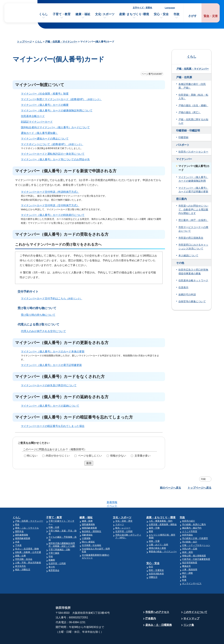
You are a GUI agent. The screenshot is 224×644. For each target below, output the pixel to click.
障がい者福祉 (88, 529)
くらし (43, 14)
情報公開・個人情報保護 (194, 543)
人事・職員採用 (190, 557)
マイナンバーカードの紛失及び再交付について (49, 385)
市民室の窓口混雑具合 (191, 238)
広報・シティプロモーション (196, 532)
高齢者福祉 (87, 522)
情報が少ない (118, 456)
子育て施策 (54, 540)
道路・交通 (154, 528)
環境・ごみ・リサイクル (27, 515)
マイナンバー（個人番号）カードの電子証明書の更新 (193, 190)
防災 (151, 554)
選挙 (184, 564)
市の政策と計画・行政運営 (195, 525)
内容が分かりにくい (58, 456)
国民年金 (19, 518)
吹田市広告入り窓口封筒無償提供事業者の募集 (193, 272)
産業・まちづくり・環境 (161, 505)
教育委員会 (54, 557)
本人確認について (188, 256)
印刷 (203, 479)
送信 (89, 463)
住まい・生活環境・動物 (27, 536)
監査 (184, 567)
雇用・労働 (154, 515)
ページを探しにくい (90, 456)
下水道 (18, 532)
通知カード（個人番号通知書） (39, 133)
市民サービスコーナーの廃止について (193, 229)
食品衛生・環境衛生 (92, 518)
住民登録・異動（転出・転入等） (193, 97)
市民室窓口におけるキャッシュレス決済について (193, 247)
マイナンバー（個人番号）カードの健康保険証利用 (193, 179)
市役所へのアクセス (157, 599)
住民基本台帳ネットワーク (193, 281)
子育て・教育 (62, 14)
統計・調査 (187, 560)
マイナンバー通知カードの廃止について (45, 139)
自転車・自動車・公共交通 (28, 539)
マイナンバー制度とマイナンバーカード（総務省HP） (63, 99)
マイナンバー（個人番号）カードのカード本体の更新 (53, 352)
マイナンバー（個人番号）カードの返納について (50, 406)
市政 (176, 14)
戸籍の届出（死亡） (190, 112)
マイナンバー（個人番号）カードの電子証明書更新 (51, 365)
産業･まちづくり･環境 (134, 14)
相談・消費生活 (23, 557)
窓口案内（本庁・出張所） (193, 220)
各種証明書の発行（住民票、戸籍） (192, 86)
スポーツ (120, 512)
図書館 (52, 547)
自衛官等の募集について (192, 302)
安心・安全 (161, 14)
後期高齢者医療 (23, 525)
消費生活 (153, 564)
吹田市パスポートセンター (193, 152)
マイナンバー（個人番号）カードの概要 (45, 105)
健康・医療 (87, 508)
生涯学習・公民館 (57, 551)
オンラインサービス (192, 571)
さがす (192, 16)
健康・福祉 (83, 14)
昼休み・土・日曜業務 (159, 612)
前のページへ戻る (170, 488)
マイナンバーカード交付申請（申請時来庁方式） (50, 192)
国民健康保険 (22, 522)
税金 (17, 512)
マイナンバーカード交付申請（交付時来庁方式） (50, 205)
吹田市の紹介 (189, 508)
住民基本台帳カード (33, 116)
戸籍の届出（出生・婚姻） (193, 105)
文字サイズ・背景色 (142, 8)
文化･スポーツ (105, 14)
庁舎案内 (151, 606)
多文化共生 (20, 553)
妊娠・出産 (54, 514)
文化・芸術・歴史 (124, 508)
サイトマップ (191, 606)
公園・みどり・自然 (158, 532)
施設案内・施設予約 (192, 515)
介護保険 (86, 525)
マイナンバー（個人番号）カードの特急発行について (53, 215)
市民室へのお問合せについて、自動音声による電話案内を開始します (193, 210)
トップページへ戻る (199, 488)
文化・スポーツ (122, 505)
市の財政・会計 (190, 529)
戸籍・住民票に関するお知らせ (193, 121)
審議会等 (186, 553)
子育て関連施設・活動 (59, 537)
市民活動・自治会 (24, 546)
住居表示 (183, 287)
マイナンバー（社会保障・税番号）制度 (45, 94)
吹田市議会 (187, 522)
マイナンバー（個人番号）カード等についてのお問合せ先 (55, 159)
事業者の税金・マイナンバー (163, 539)
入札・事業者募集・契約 (161, 508)
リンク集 (189, 612)
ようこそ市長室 (190, 518)
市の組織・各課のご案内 (194, 512)
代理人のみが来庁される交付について (43, 331)
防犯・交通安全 (156, 557)
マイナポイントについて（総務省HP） (53, 144)
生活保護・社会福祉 (92, 532)
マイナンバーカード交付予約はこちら (53, 298)
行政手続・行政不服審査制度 (196, 546)
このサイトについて (195, 599)
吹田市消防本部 (156, 561)
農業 (151, 518)
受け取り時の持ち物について (38, 315)
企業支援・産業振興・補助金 (163, 512)
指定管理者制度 (190, 550)
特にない (32, 456)
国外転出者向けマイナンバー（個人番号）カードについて (55, 127)
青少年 (52, 554)
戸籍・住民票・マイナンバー (61, 42)
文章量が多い (142, 456)
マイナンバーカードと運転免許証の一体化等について (53, 154)
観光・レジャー (123, 515)
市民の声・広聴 (190, 536)
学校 (51, 544)
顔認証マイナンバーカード (37, 122)
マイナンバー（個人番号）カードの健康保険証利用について (57, 111)
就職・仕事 (20, 543)
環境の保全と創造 (157, 535)
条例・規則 (187, 539)
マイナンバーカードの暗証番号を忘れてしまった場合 (53, 426)
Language (170, 8)
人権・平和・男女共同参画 (28, 550)
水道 (17, 529)
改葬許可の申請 (187, 295)
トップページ (24, 42)
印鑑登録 (183, 137)
